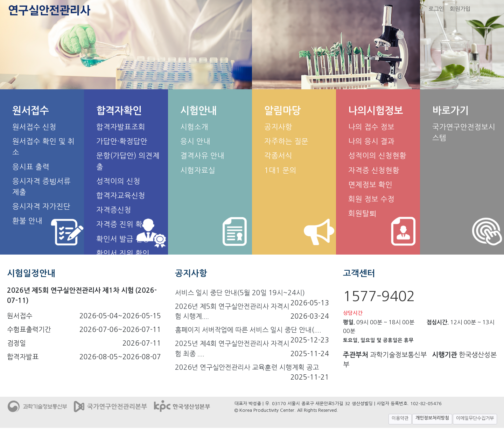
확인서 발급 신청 (123, 239)
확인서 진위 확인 (123, 253)
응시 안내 (195, 141)
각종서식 (278, 156)
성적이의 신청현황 (377, 156)
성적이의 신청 (118, 181)
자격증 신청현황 (374, 170)
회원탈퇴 (362, 213)
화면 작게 (497, 9)
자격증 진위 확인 (123, 224)
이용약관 (400, 418)
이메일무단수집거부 (475, 418)
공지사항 (278, 127)
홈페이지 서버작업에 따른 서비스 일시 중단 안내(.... (248, 330)
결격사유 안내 (202, 156)
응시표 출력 (31, 167)
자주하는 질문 (286, 141)
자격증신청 (114, 210)
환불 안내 (27, 221)
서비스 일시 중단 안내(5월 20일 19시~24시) (240, 293)
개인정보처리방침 (432, 418)
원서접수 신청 (34, 127)
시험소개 (194, 127)
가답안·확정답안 (122, 141)
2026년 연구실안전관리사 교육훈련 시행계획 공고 (247, 367)
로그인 (436, 9)
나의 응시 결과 (371, 141)
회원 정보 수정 (371, 199)
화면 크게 (489, 9)
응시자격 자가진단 (41, 206)
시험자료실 (198, 170)
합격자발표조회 (121, 127)
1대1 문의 (280, 170)
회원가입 (460, 9)
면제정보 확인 (370, 185)
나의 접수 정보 (371, 127)
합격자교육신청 (121, 196)
